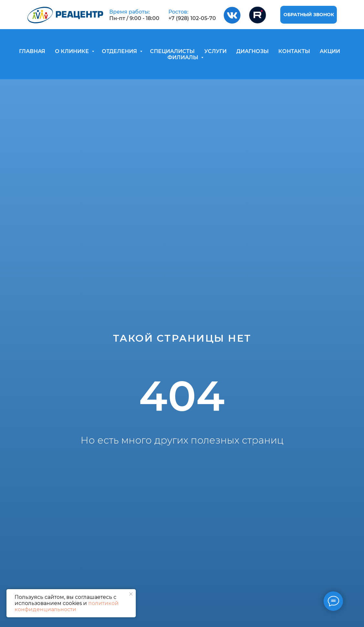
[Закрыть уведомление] (131, 594)
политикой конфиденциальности (67, 606)
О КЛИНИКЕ (73, 51)
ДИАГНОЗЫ (252, 51)
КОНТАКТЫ (294, 51)
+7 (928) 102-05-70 (192, 18)
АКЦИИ (330, 51)
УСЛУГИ (215, 51)
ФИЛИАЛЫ (183, 57)
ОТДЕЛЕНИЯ (120, 51)
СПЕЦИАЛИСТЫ (172, 51)
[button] (309, 15)
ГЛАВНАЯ (32, 51)
